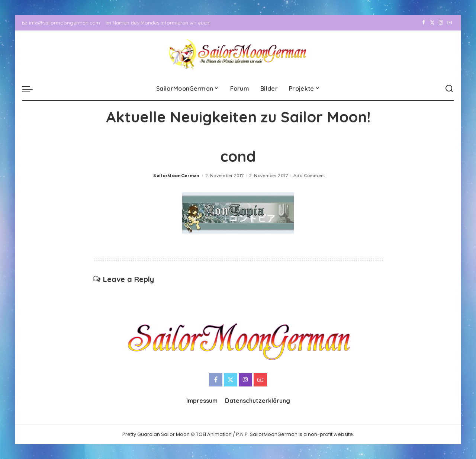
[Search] (449, 89)
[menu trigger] (31, 89)
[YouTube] (449, 23)
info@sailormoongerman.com (61, 23)
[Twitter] (432, 23)
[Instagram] (441, 23)
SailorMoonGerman (176, 176)
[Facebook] (424, 23)
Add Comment (309, 176)
